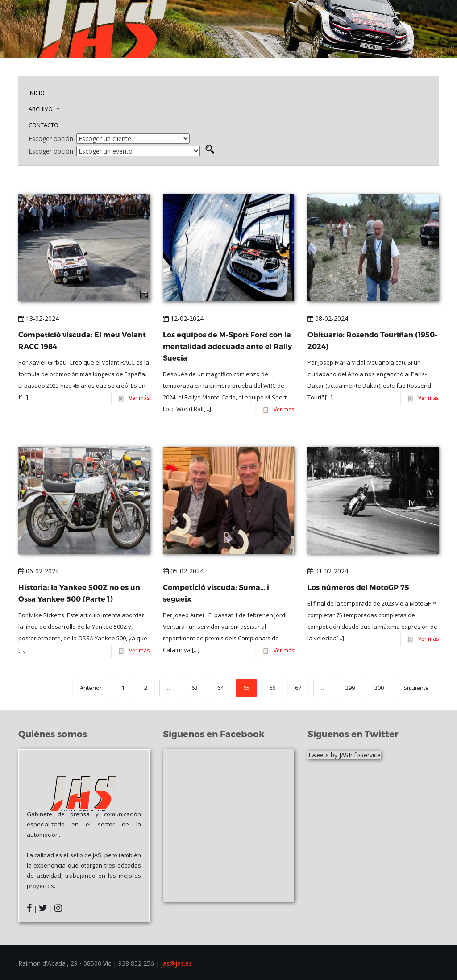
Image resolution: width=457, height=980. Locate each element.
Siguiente (416, 688)
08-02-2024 (328, 318)
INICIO (37, 93)
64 (220, 688)
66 (272, 688)
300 (379, 688)
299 (350, 688)
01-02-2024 (328, 571)
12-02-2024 (183, 318)
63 (195, 688)
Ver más (138, 398)
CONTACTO (44, 125)
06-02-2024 (39, 571)
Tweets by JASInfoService (344, 755)
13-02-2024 (39, 318)
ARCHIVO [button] (44, 109)
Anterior (91, 688)
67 (298, 688)
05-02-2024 (183, 571)
